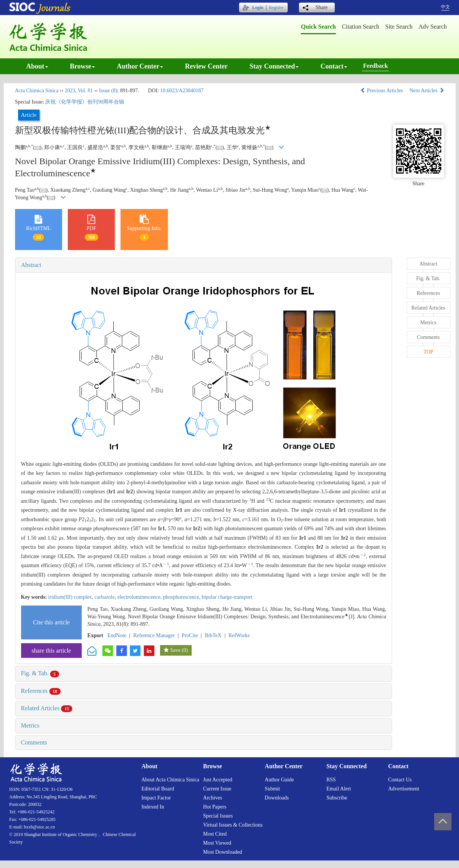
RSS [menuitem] (331, 780)
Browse (83, 66)
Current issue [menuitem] (217, 789)
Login (258, 8)
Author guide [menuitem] (279, 780)
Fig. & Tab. (40, 673)
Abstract (31, 265)
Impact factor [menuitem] (156, 798)
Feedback (375, 66)
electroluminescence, (140, 597)
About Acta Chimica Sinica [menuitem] (171, 780)
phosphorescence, (182, 597)
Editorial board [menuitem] (158, 789)
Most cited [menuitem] (215, 834)
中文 (445, 7)
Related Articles (47, 708)
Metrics (30, 725)
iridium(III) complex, (71, 597)
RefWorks (239, 635)
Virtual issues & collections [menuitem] (233, 825)
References (41, 691)
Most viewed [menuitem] (217, 843)
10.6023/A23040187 (182, 91)
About (37, 66)
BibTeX (213, 635)
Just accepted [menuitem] (217, 780)
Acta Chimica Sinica (37, 91)
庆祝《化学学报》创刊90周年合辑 (85, 102)
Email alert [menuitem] (339, 789)
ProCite (190, 635)
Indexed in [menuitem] (153, 807)
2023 (70, 91)
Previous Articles (382, 91)
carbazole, (106, 597)
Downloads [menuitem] (277, 798)
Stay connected (274, 66)
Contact (334, 66)
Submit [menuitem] (272, 789)
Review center (206, 66)
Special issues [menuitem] (218, 816)
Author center (140, 66)
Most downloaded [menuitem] (223, 852)
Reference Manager (154, 635)
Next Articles (427, 91)
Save (175, 650)
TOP (428, 352)
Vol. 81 (85, 91)
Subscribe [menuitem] (337, 798)
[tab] (204, 265)
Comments (34, 742)
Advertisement (404, 789)
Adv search (432, 27)
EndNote (117, 635)
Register (276, 8)
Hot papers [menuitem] (215, 807)
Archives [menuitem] (213, 798)
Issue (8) (108, 91)
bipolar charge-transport (227, 597)
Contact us (400, 780)
